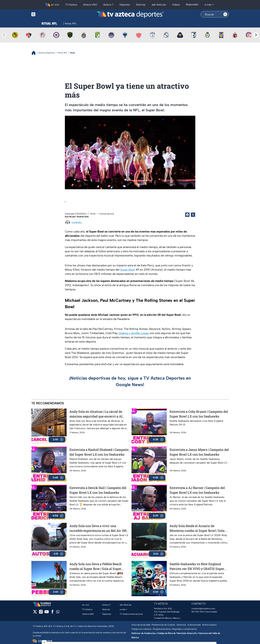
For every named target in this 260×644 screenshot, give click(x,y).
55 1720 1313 (197, 612)
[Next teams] (256, 35)
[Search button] (225, 14)
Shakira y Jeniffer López (134, 333)
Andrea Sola (83, 217)
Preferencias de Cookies (163, 625)
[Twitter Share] (193, 215)
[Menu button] (45, 14)
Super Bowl (128, 270)
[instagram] (41, 613)
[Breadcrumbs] (35, 53)
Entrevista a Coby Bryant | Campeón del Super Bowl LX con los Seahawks (199, 414)
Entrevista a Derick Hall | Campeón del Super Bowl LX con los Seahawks (98, 490)
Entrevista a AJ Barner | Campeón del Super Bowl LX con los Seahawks (197, 490)
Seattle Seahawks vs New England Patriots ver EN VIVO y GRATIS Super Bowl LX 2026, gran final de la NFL (197, 566)
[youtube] (47, 613)
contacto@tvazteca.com (203, 609)
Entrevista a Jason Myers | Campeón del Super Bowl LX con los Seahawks (199, 452)
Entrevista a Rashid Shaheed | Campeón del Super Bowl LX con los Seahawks (99, 452)
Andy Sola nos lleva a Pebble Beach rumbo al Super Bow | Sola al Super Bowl (96, 566)
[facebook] (52, 613)
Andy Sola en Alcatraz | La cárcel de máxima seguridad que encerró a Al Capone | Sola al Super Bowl (96, 414)
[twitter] (35, 613)
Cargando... (77, 222)
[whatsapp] (58, 613)
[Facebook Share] (187, 215)
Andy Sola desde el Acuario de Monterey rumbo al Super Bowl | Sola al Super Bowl (199, 528)
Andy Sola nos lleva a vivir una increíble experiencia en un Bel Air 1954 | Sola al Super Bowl (99, 528)
